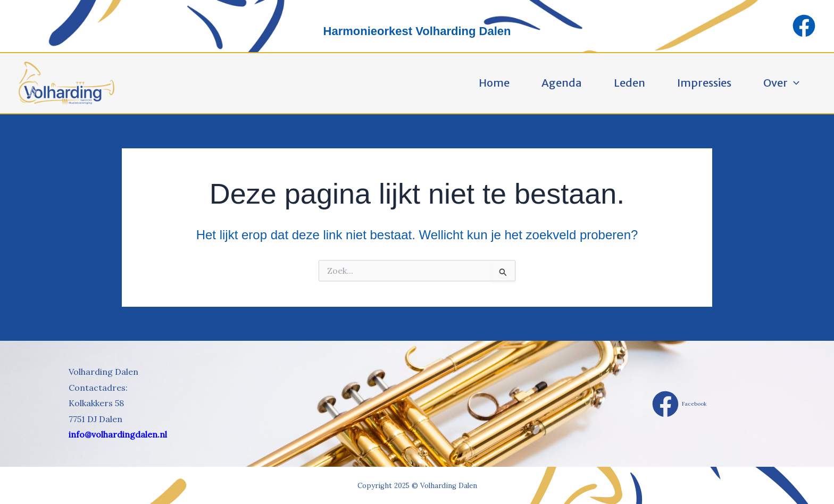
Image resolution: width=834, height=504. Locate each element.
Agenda (562, 83)
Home (494, 83)
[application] (794, 83)
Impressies (704, 83)
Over (781, 83)
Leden (629, 83)
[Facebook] (804, 26)
